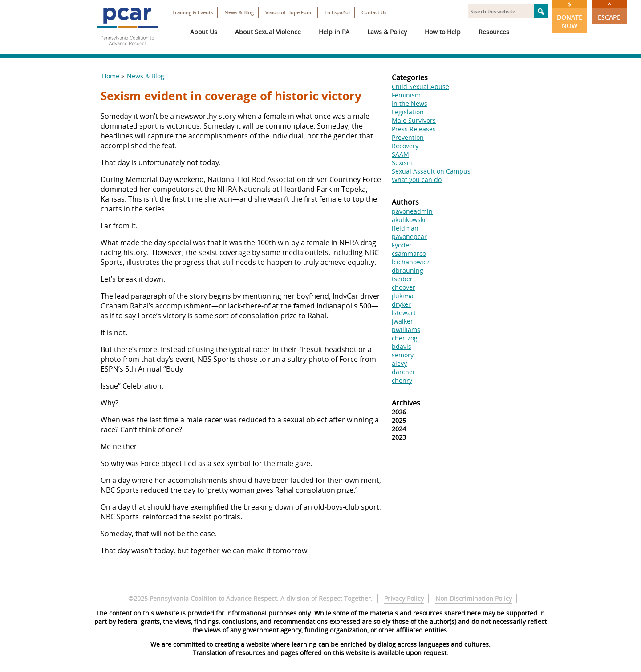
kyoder (402, 245)
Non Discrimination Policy (474, 598)
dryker (401, 304)
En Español (337, 12)
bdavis (402, 346)
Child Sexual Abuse (420, 87)
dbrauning (408, 270)
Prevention (408, 137)
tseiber (402, 279)
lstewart (404, 313)
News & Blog (239, 12)
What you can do (417, 180)
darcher (404, 372)
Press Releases (414, 129)
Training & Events (193, 12)
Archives (406, 403)
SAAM (400, 154)
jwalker (402, 321)
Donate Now (570, 15)
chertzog (405, 338)
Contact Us (374, 12)
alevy (399, 363)
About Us (204, 32)
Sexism (402, 163)
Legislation (408, 112)
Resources (494, 32)
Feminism (406, 95)
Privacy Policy (404, 598)
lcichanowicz (411, 262)
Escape (609, 11)
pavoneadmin (412, 211)
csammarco (409, 253)
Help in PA (334, 32)
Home (111, 76)
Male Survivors (414, 120)
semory (403, 355)
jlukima (403, 296)
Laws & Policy (387, 32)
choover (404, 287)
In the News (410, 103)
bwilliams (406, 330)
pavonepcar (409, 237)
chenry (402, 380)
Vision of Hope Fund (289, 12)
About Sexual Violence (268, 32)
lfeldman (405, 228)
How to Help (443, 32)
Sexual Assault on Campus (431, 171)
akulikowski (409, 220)
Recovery (405, 146)
